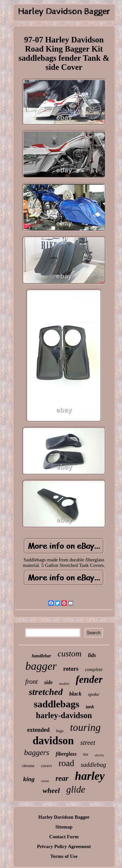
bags (60, 731)
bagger (41, 666)
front (32, 682)
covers (47, 766)
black (75, 694)
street (88, 743)
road (66, 763)
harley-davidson (64, 715)
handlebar (41, 656)
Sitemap (64, 827)
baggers (37, 752)
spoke (93, 694)
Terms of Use (64, 856)
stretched (46, 692)
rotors (71, 669)
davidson (53, 741)
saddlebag (93, 765)
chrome (28, 766)
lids (92, 655)
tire (86, 754)
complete (94, 669)
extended (39, 730)
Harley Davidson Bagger (64, 817)
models (64, 683)
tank (90, 707)
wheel (51, 790)
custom (70, 654)
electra (99, 755)
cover (45, 781)
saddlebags (57, 704)
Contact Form (64, 837)
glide (76, 789)
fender (89, 679)
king (29, 779)
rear (62, 778)
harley (90, 776)
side (48, 682)
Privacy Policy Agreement (64, 846)
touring (85, 727)
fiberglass (66, 754)
